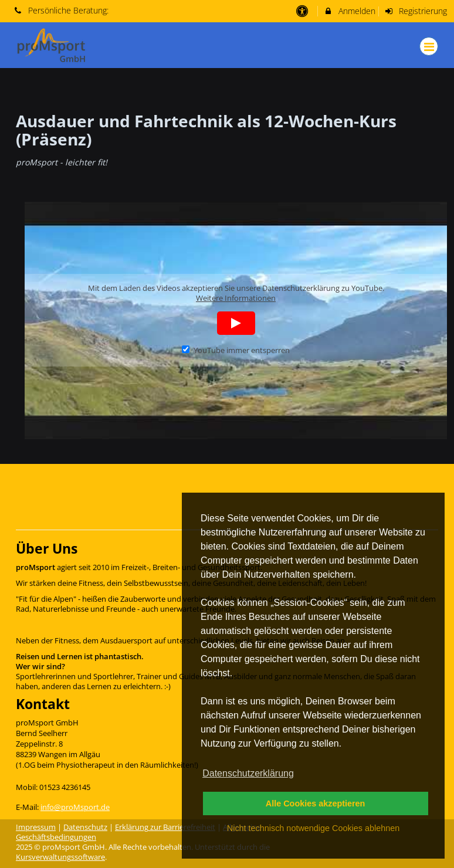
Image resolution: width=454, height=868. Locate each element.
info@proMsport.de (75, 807)
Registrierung (416, 11)
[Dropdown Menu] (429, 46)
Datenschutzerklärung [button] (248, 773)
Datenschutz (85, 827)
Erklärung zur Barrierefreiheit (165, 827)
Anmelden (349, 11)
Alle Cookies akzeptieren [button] (316, 803)
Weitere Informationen (236, 298)
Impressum (36, 827)
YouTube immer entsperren (236, 350)
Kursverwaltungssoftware (60, 857)
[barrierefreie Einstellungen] (303, 11)
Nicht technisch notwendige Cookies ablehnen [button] (313, 828)
